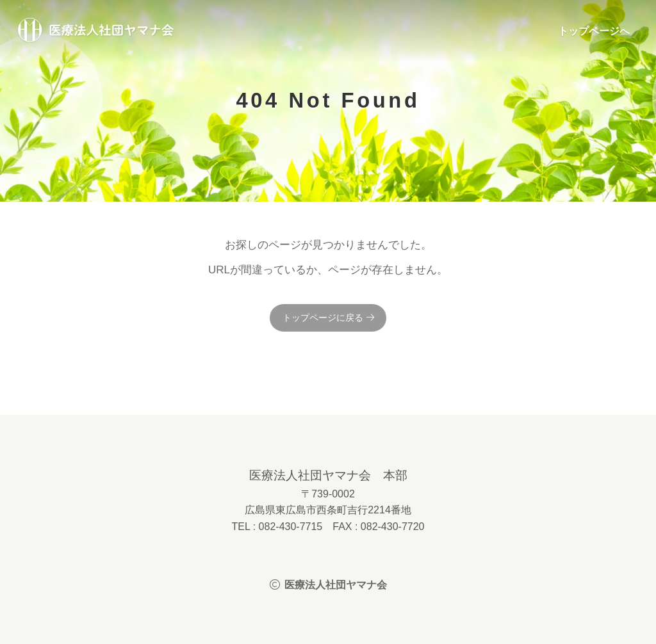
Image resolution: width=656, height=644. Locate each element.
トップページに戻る (323, 318)
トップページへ (594, 31)
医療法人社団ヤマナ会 (96, 31)
